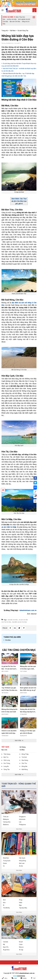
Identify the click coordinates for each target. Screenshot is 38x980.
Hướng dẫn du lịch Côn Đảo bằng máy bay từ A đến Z (28, 712)
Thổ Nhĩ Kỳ (6, 908)
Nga (20, 905)
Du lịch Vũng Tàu (23, 31)
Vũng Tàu (7, 769)
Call (6, 978)
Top (34, 978)
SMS (16, 978)
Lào (20, 822)
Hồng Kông (22, 861)
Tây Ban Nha (23, 908)
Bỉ (4, 905)
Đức (4, 903)
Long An (6, 766)
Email (25, 978)
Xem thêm (19, 829)
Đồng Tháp (25, 754)
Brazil (21, 942)
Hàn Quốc (22, 858)
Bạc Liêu (4, 750)
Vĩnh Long (7, 760)
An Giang (23, 747)
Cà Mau (22, 750)
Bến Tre (6, 757)
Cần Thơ (24, 763)
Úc (4, 866)
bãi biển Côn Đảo (13, 620)
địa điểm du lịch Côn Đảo (20, 622)
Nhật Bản (6, 858)
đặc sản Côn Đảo (15, 22)
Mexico (21, 947)
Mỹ (4, 944)
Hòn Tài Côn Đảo (6, 622)
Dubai (5, 863)
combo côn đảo (12, 19)
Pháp (21, 900)
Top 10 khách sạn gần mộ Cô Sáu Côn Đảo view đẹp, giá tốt (10, 690)
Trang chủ (5, 31)
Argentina (6, 950)
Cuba (21, 944)
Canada (6, 942)
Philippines (22, 825)
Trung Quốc (7, 861)
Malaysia (6, 819)
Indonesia (22, 819)
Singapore (22, 817)
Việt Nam (13, 31)
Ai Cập (21, 950)
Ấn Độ (21, 866)
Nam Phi (6, 947)
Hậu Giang (25, 760)
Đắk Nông (25, 769)
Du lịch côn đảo (23, 620)
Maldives (6, 825)
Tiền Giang (7, 754)
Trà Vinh (24, 757)
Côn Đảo (8, 640)
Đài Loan (22, 863)
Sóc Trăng (7, 763)
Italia (21, 903)
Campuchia (7, 822)
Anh (4, 900)
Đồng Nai (24, 766)
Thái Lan (6, 817)
